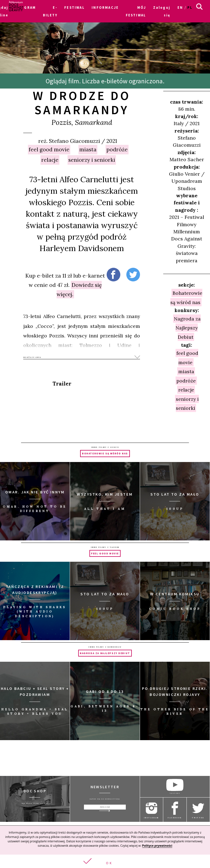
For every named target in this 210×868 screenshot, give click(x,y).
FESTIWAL (74, 7)
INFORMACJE (105, 7)
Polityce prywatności (157, 846)
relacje (50, 160)
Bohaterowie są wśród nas (186, 298)
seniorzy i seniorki (92, 160)
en (180, 7)
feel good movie (49, 149)
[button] (105, 861)
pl (190, 7)
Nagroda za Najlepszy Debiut (187, 328)
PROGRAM (26, 7)
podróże (117, 149)
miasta (88, 149)
